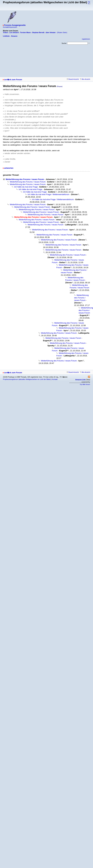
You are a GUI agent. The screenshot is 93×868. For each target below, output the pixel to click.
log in (89, 3)
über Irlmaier (51, 32)
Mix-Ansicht (85, 79)
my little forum (85, 384)
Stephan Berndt (38, 32)
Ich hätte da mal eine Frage (26, 187)
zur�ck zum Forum (13, 80)
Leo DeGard (14, 32)
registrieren (86, 39)
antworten (9, 168)
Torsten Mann (25, 32)
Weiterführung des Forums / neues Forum (25, 179)
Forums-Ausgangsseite (15, 25)
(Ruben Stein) (62, 32)
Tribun (5, 32)
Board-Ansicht (73, 79)
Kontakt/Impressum (10, 27)
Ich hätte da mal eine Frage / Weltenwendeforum (48, 194)
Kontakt (55, 379)
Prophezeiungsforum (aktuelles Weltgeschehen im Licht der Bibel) (27, 379)
